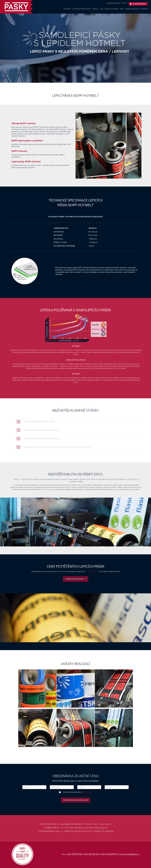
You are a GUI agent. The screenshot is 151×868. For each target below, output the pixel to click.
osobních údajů (87, 792)
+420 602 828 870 (109, 854)
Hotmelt (67, 9)
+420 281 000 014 (91, 854)
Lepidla (95, 9)
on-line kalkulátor (93, 571)
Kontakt (145, 9)
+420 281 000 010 (74, 854)
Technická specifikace (82, 9)
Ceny (122, 9)
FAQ (102, 9)
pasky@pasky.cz (132, 854)
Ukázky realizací (132, 9)
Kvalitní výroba (112, 9)
